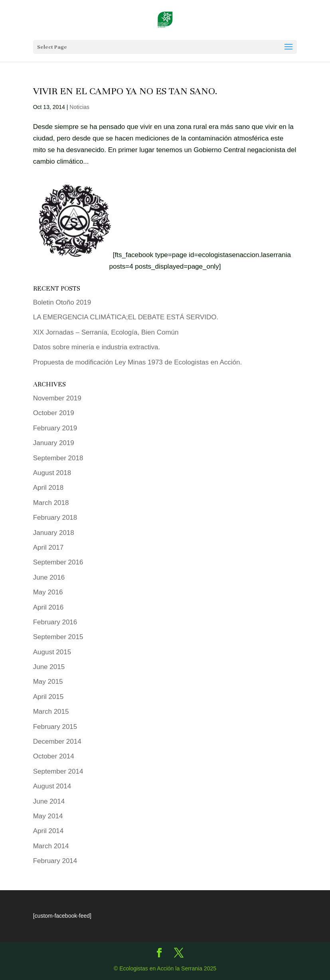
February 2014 (55, 861)
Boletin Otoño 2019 (62, 302)
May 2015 (48, 682)
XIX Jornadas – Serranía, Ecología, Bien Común (106, 332)
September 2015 (58, 637)
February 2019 (55, 428)
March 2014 (51, 846)
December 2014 (57, 741)
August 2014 (52, 786)
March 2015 (51, 712)
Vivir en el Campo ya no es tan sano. (125, 91)
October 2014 (54, 756)
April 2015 (48, 697)
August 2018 (52, 473)
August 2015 (52, 652)
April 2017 (48, 547)
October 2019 (54, 413)
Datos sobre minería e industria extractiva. (97, 347)
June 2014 (49, 801)
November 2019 (57, 398)
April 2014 (48, 831)
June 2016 (49, 577)
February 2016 (55, 622)
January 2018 (54, 533)
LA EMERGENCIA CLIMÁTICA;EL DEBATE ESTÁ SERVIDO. (126, 317)
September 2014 (58, 771)
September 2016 (58, 562)
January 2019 (54, 443)
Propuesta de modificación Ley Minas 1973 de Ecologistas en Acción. (138, 362)
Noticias (79, 107)
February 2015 (55, 727)
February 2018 (55, 518)
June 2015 (49, 667)
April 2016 (48, 607)
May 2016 (48, 592)
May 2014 (48, 816)
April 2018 (48, 488)
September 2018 (58, 458)
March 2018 (51, 503)
